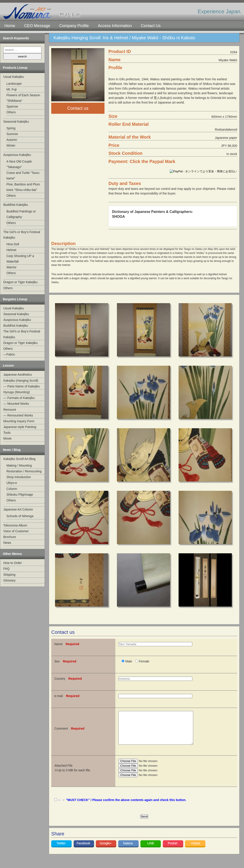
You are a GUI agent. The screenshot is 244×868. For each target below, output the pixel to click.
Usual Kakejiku (14, 77)
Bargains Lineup (15, 299)
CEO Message (37, 26)
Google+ (106, 850)
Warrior (11, 267)
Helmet (11, 250)
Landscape (14, 84)
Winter (11, 145)
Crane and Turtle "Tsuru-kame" (23, 176)
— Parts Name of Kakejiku (22, 386)
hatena (128, 850)
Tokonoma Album (15, 525)
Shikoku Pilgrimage (20, 495)
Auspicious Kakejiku (17, 155)
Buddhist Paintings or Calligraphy (21, 214)
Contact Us (151, 26)
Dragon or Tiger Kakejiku (20, 282)
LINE (151, 850)
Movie (7, 438)
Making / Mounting (19, 465)
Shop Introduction (19, 477)
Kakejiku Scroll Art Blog (19, 459)
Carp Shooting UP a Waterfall (20, 259)
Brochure (10, 537)
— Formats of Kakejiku (19, 398)
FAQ (6, 569)
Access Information (115, 26)
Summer (12, 134)
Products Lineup (15, 68)
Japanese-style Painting (20, 427)
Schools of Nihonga (20, 516)
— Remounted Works (18, 415)
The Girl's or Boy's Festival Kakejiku (22, 235)
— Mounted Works (16, 404)
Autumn (12, 140)
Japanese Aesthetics (18, 375)
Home (10, 26)
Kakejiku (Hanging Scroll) (21, 381)
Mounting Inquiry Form (19, 421)
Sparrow (12, 106)
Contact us (78, 108)
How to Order (13, 563)
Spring (11, 128)
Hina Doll (13, 244)
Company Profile (74, 26)
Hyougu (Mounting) (17, 392)
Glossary (9, 580)
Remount (10, 410)
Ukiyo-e (12, 483)
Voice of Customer (16, 531)
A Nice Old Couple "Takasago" (19, 164)
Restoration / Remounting (24, 471)
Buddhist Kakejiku (16, 205)
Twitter (62, 850)
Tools (7, 433)
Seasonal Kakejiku (16, 122)
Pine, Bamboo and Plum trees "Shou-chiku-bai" (23, 187)
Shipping (9, 575)
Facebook (84, 850)
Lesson (8, 365)
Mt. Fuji (12, 89)
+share (195, 850)
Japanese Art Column (18, 509)
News (7, 543)
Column (12, 489)
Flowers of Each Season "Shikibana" (23, 98)
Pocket (173, 850)
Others (11, 112)
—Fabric (9, 354)
